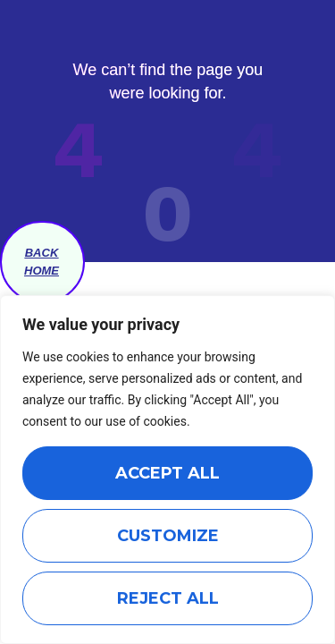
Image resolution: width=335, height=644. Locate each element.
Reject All (168, 598)
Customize (168, 536)
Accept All (167, 473)
